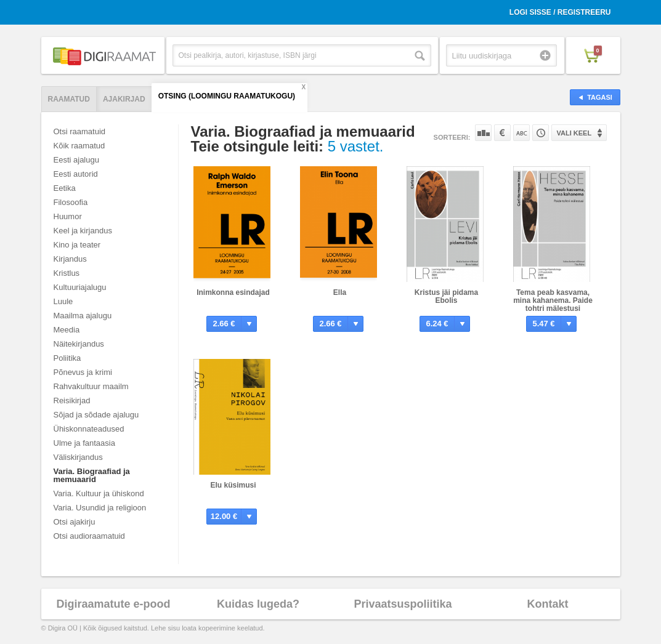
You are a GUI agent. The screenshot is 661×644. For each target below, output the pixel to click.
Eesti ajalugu (76, 160)
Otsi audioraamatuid (89, 536)
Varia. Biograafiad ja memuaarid (92, 475)
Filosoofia (71, 202)
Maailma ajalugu (83, 316)
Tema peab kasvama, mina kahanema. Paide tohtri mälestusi (553, 300)
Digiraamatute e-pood (113, 604)
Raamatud (69, 99)
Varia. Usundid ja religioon (100, 508)
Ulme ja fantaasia (84, 443)
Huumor (68, 216)
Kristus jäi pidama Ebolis (446, 296)
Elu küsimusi (233, 485)
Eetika (65, 188)
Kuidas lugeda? (258, 604)
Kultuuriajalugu (80, 287)
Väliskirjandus (78, 457)
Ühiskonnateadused (89, 429)
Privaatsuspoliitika (403, 604)
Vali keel (574, 133)
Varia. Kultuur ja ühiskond (99, 493)
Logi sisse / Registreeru (560, 12)
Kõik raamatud (79, 146)
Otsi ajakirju (75, 522)
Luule (63, 301)
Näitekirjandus (79, 344)
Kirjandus (70, 259)
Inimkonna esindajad (233, 292)
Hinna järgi (502, 133)
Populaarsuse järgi (483, 133)
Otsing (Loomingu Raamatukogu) (227, 96)
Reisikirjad (72, 400)
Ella (340, 292)
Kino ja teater (77, 245)
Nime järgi (521, 133)
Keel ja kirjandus (83, 231)
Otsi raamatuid (80, 131)
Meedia (67, 330)
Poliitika (67, 358)
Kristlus (67, 273)
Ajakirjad (124, 99)
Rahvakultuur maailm (91, 386)
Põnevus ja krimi (83, 372)
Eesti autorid (76, 174)
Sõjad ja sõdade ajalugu (96, 415)
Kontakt (548, 604)
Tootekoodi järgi (541, 133)
